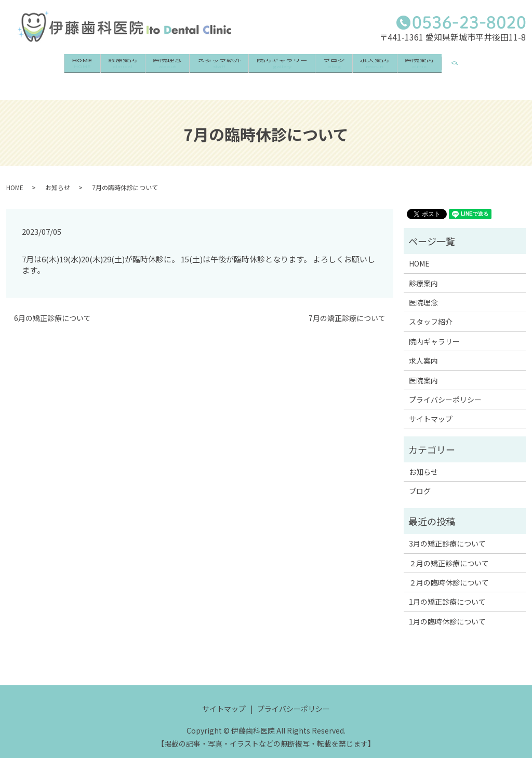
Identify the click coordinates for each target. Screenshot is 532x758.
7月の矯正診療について (347, 308)
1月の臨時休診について (447, 611)
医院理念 (151, 67)
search (506, 61)
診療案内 (95, 67)
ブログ (351, 67)
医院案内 (459, 67)
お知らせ (58, 176)
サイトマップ (431, 408)
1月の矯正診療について (447, 591)
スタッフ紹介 (214, 67)
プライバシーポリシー (445, 389)
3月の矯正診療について (447, 533)
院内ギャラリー (288, 67)
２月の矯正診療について (449, 552)
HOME (43, 67)
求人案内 (403, 67)
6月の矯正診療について (52, 308)
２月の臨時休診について (449, 572)
